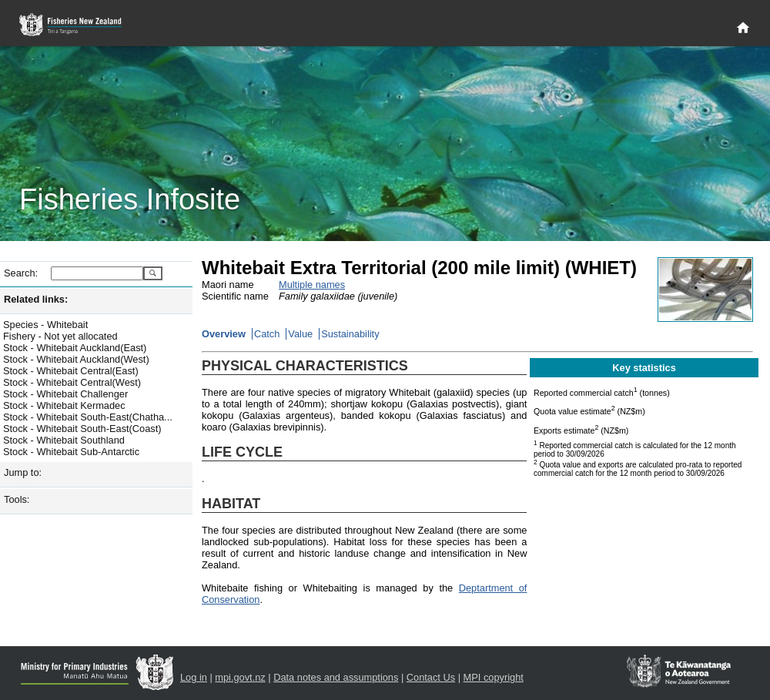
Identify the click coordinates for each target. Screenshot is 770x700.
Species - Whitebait (45, 325)
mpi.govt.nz (240, 677)
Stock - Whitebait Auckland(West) (76, 359)
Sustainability (350, 334)
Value (300, 334)
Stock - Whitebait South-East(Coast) (82, 429)
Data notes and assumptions (336, 677)
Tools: (17, 499)
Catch (267, 334)
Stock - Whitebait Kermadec (64, 405)
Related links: (36, 299)
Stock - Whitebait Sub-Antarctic (71, 452)
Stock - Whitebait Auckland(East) (75, 348)
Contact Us (431, 677)
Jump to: (23, 472)
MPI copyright (494, 677)
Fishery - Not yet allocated (60, 336)
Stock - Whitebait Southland (64, 440)
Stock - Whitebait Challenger (65, 394)
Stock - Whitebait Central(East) (71, 371)
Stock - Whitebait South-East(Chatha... (88, 417)
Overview (224, 334)
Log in (194, 677)
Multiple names (312, 285)
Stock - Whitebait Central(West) (72, 382)
